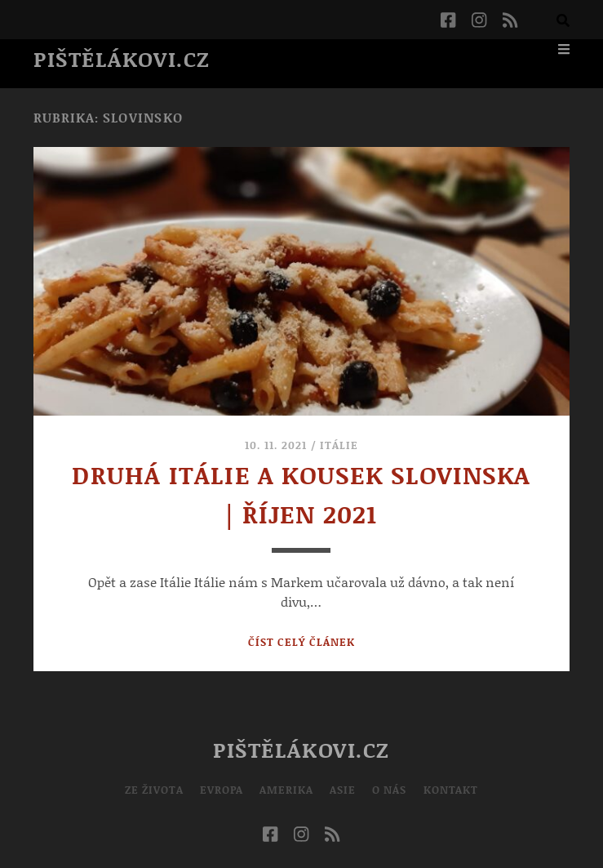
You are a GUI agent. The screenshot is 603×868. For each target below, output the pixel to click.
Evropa (222, 790)
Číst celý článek (301, 642)
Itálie (339, 445)
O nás (389, 790)
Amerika (286, 790)
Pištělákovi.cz (122, 59)
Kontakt (451, 790)
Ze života (154, 790)
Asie (343, 790)
